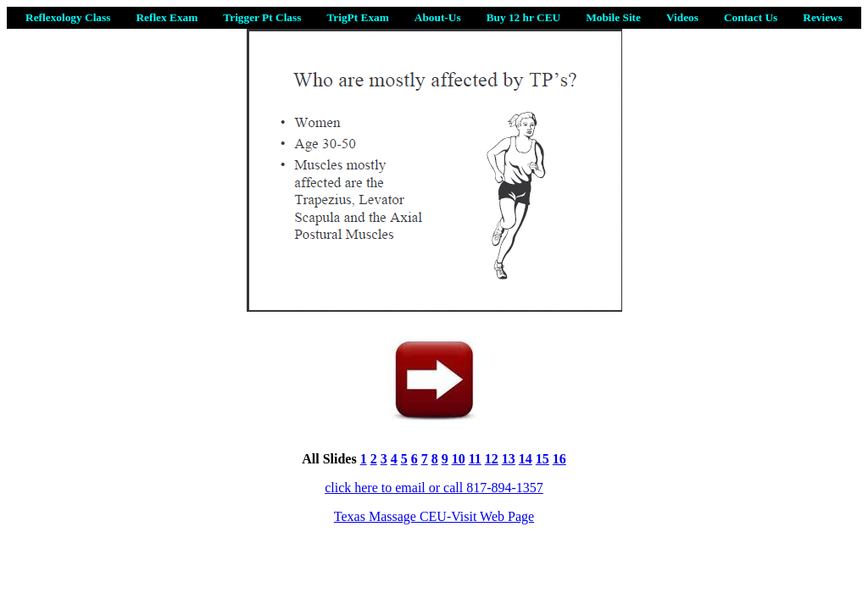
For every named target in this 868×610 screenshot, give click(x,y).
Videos (682, 17)
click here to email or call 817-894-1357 (434, 488)
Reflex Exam (167, 17)
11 (475, 459)
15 (542, 459)
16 (559, 459)
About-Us (438, 17)
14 (526, 459)
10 (459, 459)
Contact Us (751, 17)
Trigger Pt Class (262, 17)
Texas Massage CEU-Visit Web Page (434, 516)
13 (509, 459)
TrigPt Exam (357, 17)
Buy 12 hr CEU (524, 17)
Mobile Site (613, 17)
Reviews (823, 17)
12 (492, 459)
